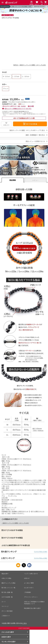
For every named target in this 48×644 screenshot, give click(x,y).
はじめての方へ (29, 588)
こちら (24, 623)
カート (4, 602)
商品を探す (5, 574)
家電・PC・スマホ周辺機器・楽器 (21, 6)
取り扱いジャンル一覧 (8, 588)
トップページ (5, 6)
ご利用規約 (27, 592)
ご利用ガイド (6, 616)
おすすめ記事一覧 (7, 597)
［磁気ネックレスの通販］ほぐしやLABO (15, 523)
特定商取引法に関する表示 (32, 608)
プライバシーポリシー (31, 597)
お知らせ (27, 578)
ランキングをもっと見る (41, 552)
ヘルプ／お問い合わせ (31, 574)
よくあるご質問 (29, 583)
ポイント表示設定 (7, 611)
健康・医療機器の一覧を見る (35, 135)
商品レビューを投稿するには (35, 141)
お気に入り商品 (6, 578)
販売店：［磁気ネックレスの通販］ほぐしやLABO (30, 65)
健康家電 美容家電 (39, 6)
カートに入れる (30, 124)
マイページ (5, 606)
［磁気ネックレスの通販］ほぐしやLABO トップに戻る (27, 130)
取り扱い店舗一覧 (7, 592)
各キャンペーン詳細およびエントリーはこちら (18, 109)
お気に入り (6, 125)
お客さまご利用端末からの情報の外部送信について (34, 603)
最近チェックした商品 (8, 583)
